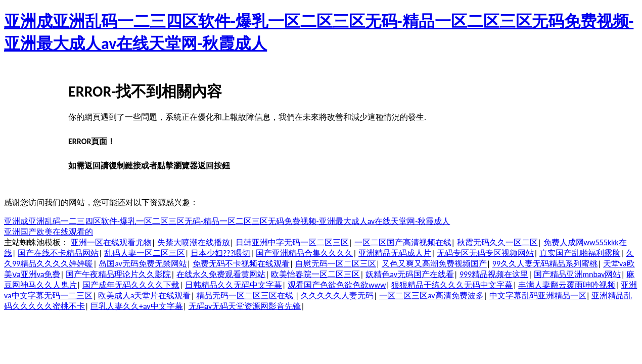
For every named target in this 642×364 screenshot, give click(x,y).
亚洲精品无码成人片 (395, 253)
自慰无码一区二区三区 (336, 264)
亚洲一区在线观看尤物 (111, 242)
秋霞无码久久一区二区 (497, 242)
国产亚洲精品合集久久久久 (304, 253)
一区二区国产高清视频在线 (403, 242)
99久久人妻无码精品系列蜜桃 (545, 264)
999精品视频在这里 (494, 274)
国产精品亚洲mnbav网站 (577, 274)
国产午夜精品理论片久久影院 (118, 274)
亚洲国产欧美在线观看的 (49, 232)
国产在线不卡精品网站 (58, 253)
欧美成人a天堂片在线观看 (145, 295)
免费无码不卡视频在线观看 (241, 264)
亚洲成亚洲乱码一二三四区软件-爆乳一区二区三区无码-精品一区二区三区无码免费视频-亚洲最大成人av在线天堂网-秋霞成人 (227, 221)
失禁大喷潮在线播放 (194, 242)
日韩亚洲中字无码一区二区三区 (292, 242)
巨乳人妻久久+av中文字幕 (137, 306)
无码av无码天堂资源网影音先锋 (245, 306)
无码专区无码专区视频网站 (485, 253)
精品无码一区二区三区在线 (246, 295)
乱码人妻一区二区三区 (145, 253)
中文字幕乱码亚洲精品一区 (538, 295)
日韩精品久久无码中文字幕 (234, 285)
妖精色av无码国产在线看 (410, 274)
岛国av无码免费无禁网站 (143, 264)
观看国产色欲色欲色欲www (337, 285)
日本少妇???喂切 (220, 253)
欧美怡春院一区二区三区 (315, 274)
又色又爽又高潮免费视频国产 (434, 264)
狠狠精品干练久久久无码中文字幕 (452, 285)
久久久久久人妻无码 (337, 295)
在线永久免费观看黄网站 (221, 274)
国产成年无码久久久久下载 (131, 285)
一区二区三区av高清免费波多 (431, 295)
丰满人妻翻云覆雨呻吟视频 (567, 285)
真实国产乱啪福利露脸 (580, 253)
